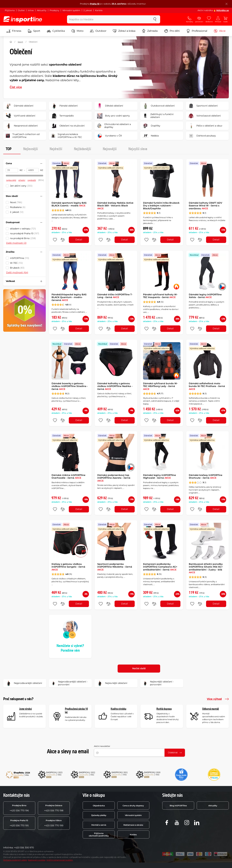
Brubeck (17, 268)
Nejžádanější (82, 149)
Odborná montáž (211, 709)
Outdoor (98, 31)
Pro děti (172, 31)
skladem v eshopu (23, 229)
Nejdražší (56, 149)
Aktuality (42, 10)
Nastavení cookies (37, 860)
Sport (34, 31)
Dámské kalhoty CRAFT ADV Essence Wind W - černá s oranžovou (205, 206)
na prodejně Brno (23, 238)
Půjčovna (10, 10)
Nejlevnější (31, 149)
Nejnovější (110, 149)
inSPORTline (20, 258)
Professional (197, 31)
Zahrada (150, 31)
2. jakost (88, 10)
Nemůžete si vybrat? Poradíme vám (70, 648)
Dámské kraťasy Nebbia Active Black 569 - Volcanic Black (115, 206)
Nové (16, 202)
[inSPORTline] (23, 19)
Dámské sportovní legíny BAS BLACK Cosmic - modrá (69, 204)
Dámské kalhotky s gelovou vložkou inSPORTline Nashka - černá (115, 386)
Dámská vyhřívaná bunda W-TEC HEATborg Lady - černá (160, 386)
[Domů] (11, 42)
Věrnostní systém (71, 10)
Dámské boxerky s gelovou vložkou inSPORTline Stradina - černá (70, 386)
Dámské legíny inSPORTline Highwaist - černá (159, 477)
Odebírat (175, 752)
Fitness (14, 31)
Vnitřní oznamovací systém (60, 860)
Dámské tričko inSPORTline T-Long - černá (115, 296)
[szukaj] (155, 19)
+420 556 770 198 (54, 808)
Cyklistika (56, 31)
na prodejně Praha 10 (25, 233)
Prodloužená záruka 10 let (76, 711)
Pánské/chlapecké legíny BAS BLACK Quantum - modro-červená (69, 297)
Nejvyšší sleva (138, 149)
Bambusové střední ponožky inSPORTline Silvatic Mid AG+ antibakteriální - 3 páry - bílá (206, 568)
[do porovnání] (63, 240)
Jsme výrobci (26, 709)
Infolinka (8, 848)
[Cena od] (12, 170)
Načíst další (139, 668)
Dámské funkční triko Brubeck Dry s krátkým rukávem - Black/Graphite (161, 206)
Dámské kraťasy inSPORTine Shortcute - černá (206, 477)
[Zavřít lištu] (227, 4)
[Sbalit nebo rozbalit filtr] (41, 164)
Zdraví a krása (124, 31)
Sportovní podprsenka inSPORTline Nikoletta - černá (115, 567)
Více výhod (218, 699)
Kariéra (99, 10)
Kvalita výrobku (118, 709)
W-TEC (16, 263)
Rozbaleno (18, 207)
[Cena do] (33, 170)
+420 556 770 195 (19, 823)
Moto (77, 31)
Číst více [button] (16, 87)
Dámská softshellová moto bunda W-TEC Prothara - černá (207, 386)
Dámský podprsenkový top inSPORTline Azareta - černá (114, 478)
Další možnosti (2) (16, 243)
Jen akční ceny (21, 186)
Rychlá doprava (164, 709)
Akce (220, 31)
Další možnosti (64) (17, 272)
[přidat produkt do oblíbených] (55, 240)
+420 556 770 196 (19, 808)
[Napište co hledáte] (108, 19)
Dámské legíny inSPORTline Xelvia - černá (205, 296)
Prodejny (54, 10)
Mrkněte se (223, 10)
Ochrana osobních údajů (15, 860)
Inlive (31, 10)
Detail (79, 240)
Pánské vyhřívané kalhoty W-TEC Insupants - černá (160, 296)
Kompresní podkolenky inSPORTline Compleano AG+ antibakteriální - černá (160, 567)
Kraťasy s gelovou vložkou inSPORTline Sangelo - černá (68, 567)
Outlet (21, 10)
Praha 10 (95, 4)
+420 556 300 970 (24, 848)
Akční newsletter (102, 746)
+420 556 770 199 (54, 823)
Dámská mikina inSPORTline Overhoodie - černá (68, 477)
